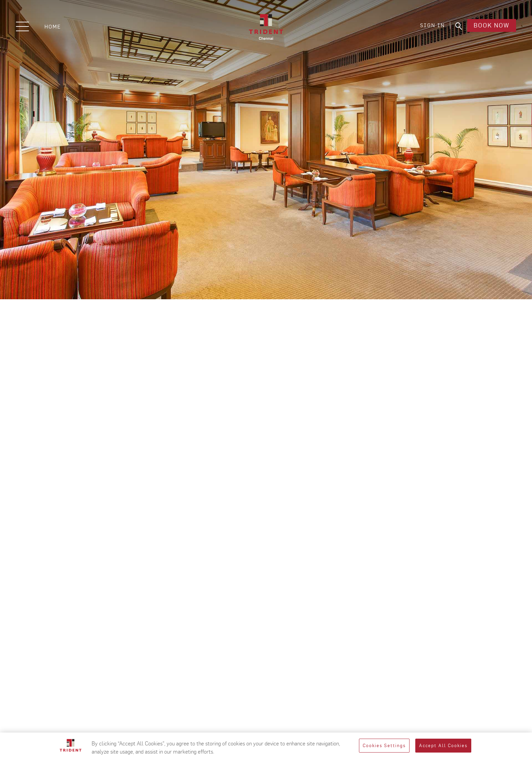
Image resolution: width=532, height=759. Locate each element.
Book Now (491, 27)
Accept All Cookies (443, 746)
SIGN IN (430, 27)
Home (53, 27)
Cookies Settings (384, 746)
